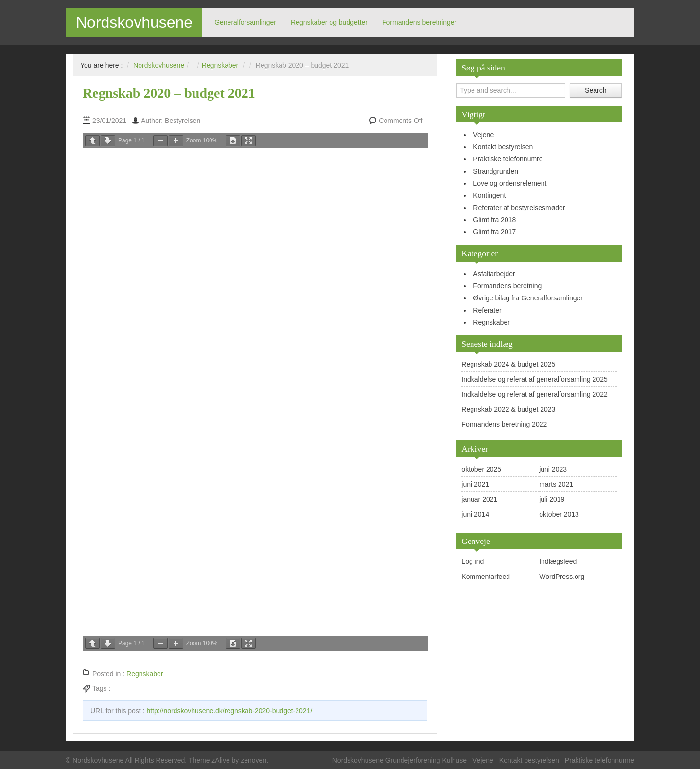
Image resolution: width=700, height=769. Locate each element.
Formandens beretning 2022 (504, 424)
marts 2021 (556, 484)
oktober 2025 (481, 469)
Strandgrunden (496, 171)
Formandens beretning (507, 286)
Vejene (483, 135)
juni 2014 (475, 514)
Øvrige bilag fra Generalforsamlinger (528, 298)
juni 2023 (553, 469)
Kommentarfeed (486, 577)
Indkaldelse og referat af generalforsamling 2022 (534, 394)
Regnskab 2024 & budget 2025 (508, 364)
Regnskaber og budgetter (329, 22)
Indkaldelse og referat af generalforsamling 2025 (534, 379)
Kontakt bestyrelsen (503, 147)
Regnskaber (491, 322)
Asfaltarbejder (494, 274)
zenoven (254, 760)
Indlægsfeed (558, 561)
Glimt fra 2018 (494, 220)
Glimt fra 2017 (494, 232)
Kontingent (489, 195)
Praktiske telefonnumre (508, 159)
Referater (487, 310)
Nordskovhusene (134, 22)
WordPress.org (562, 577)
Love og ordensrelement (510, 183)
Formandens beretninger (419, 22)
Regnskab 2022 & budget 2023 (508, 409)
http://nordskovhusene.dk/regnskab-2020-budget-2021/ (229, 711)
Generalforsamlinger (245, 22)
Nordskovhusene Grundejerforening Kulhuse (400, 760)
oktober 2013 (559, 514)
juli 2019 (552, 499)
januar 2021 (479, 499)
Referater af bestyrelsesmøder (519, 208)
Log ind (472, 561)
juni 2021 (475, 484)
